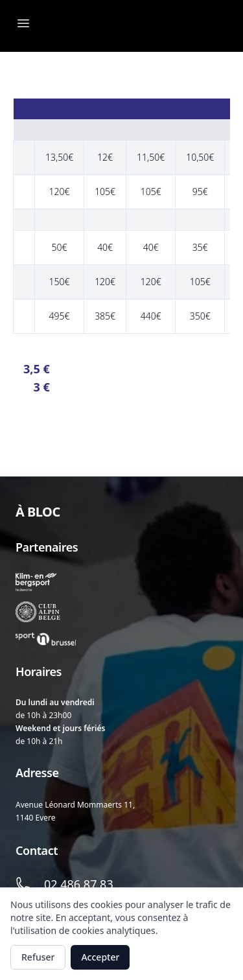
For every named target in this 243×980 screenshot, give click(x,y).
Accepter (100, 957)
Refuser (38, 957)
